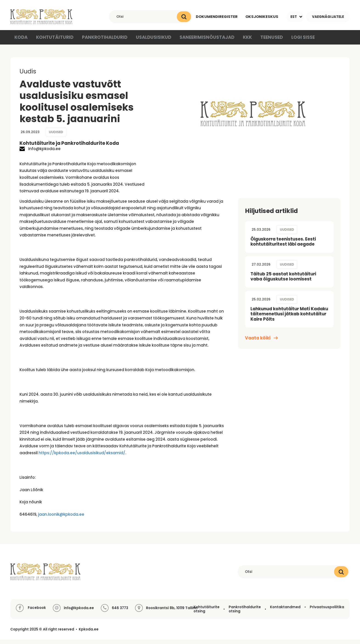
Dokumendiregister (215, 17)
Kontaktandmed (285, 611)
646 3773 (120, 612)
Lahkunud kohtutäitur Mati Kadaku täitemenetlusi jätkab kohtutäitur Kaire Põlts (289, 318)
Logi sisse (295, 41)
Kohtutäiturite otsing (207, 613)
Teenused (264, 41)
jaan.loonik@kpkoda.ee (61, 519)
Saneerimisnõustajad (200, 41)
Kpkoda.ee (89, 634)
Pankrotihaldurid (102, 41)
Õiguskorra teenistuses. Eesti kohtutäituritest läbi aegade (283, 246)
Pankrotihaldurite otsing (245, 613)
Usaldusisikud (149, 41)
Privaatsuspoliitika (327, 611)
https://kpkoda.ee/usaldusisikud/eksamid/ (82, 457)
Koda (22, 41)
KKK (239, 41)
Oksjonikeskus (262, 17)
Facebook (31, 612)
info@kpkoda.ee (40, 153)
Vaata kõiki (261, 343)
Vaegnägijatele (328, 17)
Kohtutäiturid (55, 41)
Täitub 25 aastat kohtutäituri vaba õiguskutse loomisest (283, 281)
